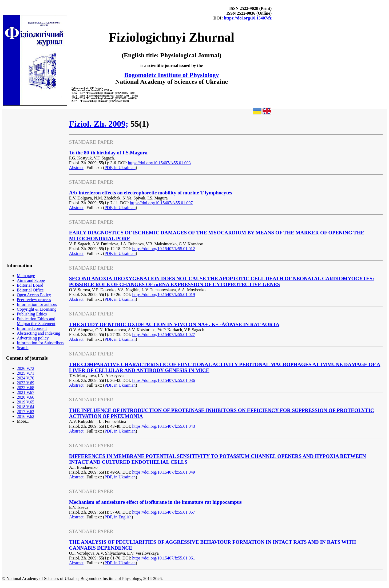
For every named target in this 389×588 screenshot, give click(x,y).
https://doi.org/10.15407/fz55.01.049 (164, 472)
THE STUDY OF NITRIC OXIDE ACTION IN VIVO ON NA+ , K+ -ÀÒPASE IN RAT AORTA (174, 324)
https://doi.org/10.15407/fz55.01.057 (164, 512)
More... (23, 421)
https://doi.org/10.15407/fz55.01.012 (164, 249)
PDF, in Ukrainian (120, 168)
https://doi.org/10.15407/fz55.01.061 (164, 558)
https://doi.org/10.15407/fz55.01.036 (164, 380)
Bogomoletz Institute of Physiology (171, 75)
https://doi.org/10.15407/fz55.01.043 (164, 426)
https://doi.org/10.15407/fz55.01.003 (159, 163)
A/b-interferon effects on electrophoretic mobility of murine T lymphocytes (151, 193)
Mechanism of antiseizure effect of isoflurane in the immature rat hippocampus (155, 502)
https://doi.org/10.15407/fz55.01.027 (164, 335)
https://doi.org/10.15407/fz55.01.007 (161, 203)
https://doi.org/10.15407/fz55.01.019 (164, 295)
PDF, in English (118, 517)
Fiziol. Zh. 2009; (99, 124)
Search (23, 348)
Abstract (76, 168)
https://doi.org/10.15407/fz (248, 18)
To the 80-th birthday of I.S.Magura (108, 153)
